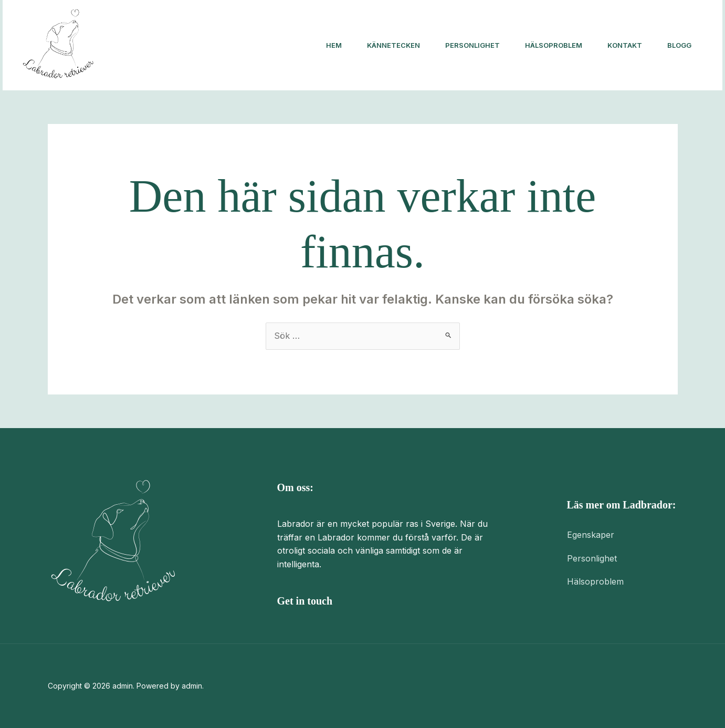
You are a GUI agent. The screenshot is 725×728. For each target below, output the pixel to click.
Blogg (679, 45)
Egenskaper (591, 535)
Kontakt (625, 45)
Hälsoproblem (554, 45)
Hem (334, 45)
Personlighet (472, 45)
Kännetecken (393, 45)
